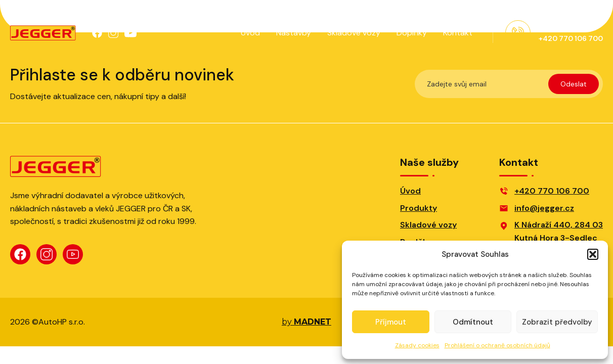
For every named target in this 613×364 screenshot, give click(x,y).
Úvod (250, 33)
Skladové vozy (354, 33)
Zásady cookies (417, 345)
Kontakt (458, 33)
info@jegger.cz (544, 208)
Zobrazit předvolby (557, 322)
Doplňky (412, 33)
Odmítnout (473, 322)
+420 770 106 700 (552, 191)
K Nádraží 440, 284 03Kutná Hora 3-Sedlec (559, 231)
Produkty (419, 208)
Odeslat (574, 84)
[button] (593, 254)
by (306, 322)
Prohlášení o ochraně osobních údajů (497, 345)
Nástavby (294, 33)
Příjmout (391, 322)
